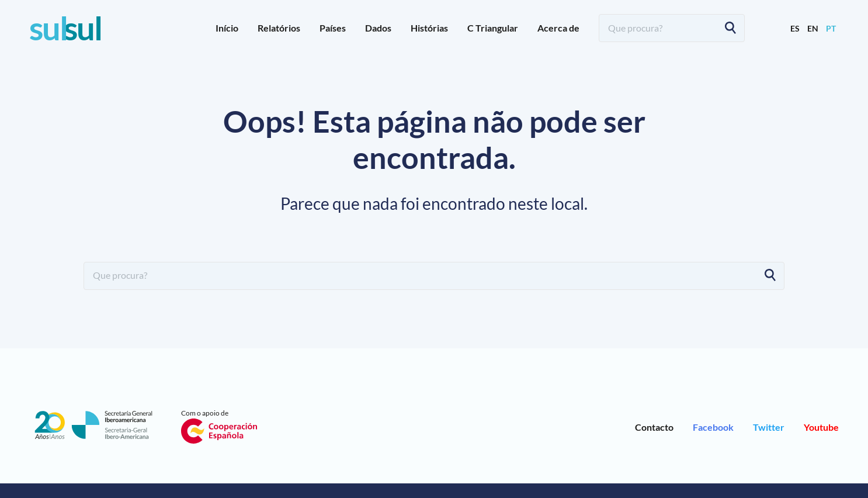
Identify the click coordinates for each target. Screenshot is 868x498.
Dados (378, 28)
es (795, 28)
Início (227, 28)
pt (831, 28)
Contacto (654, 427)
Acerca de (558, 28)
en (813, 28)
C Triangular (493, 28)
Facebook (713, 427)
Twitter (769, 427)
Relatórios (279, 28)
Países (333, 28)
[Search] (730, 28)
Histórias (429, 28)
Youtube (821, 427)
